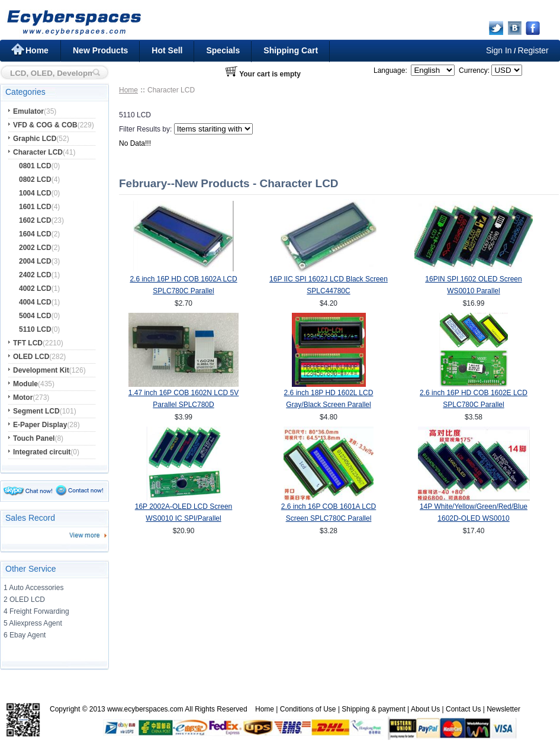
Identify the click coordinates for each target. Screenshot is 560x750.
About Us (425, 709)
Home (37, 50)
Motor (23, 398)
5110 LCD (35, 329)
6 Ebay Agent (25, 635)
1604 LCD (35, 234)
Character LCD (38, 152)
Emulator (28, 111)
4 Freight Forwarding (36, 611)
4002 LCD (35, 289)
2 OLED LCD (24, 600)
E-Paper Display (40, 425)
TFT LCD (28, 343)
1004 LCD (35, 193)
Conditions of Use (308, 709)
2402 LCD (35, 275)
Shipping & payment (373, 709)
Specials (223, 50)
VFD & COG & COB (45, 125)
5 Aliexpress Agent (33, 623)
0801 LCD (35, 166)
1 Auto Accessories (33, 588)
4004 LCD (35, 302)
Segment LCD (36, 411)
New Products (100, 50)
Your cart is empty (270, 74)
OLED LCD (31, 357)
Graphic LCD (35, 139)
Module (25, 384)
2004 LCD (35, 261)
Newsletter (503, 709)
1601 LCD (35, 207)
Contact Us (463, 709)
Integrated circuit (42, 452)
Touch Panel (34, 438)
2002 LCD (35, 248)
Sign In (499, 50)
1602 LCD (35, 220)
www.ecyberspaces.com (145, 709)
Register (533, 50)
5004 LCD (35, 316)
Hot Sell (167, 50)
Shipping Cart (291, 50)
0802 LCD (35, 180)
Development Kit (41, 370)
